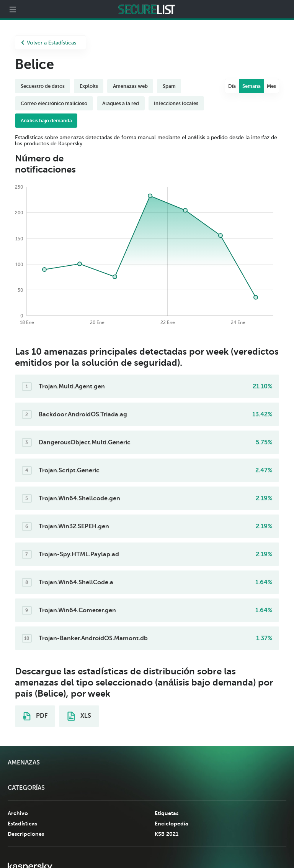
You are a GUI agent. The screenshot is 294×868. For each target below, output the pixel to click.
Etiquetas (167, 813)
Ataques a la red (121, 103)
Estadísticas (22, 824)
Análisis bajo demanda (46, 121)
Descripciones (26, 834)
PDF (35, 716)
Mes (271, 86)
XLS (79, 716)
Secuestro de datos (43, 86)
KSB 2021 (167, 834)
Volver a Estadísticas (49, 43)
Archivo (18, 813)
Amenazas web (130, 86)
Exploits (89, 86)
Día (232, 86)
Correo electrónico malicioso (54, 103)
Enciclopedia (171, 824)
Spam (169, 86)
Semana (252, 86)
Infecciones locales (176, 103)
